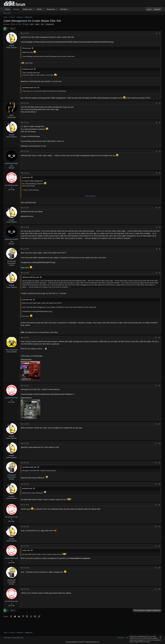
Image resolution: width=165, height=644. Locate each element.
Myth (12, 115)
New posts (7, 13)
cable (31, 24)
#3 (160, 122)
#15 (159, 484)
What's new (27, 9)
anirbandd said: (27, 300)
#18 (159, 546)
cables (37, 24)
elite (42, 24)
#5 (160, 173)
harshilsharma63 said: (30, 88)
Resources (51, 9)
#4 (160, 151)
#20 (159, 589)
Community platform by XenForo (82, 642)
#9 (160, 273)
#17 (159, 527)
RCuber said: (27, 48)
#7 (160, 227)
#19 (159, 568)
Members (64, 9)
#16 (159, 505)
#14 (159, 463)
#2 (160, 103)
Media (39, 9)
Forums (16, 9)
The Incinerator (11, 350)
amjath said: (26, 177)
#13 (159, 443)
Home (7, 9)
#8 (160, 249)
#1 (160, 33)
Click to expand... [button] (91, 196)
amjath (7, 24)
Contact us (121, 638)
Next (12, 29)
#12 (159, 424)
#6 (160, 208)
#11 (159, 386)
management (50, 24)
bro (27, 24)
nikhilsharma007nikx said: (31, 277)
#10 (159, 338)
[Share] (157, 33)
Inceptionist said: (28, 69)
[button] (34, 9)
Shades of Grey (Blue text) (14, 638)
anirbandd (12, 261)
